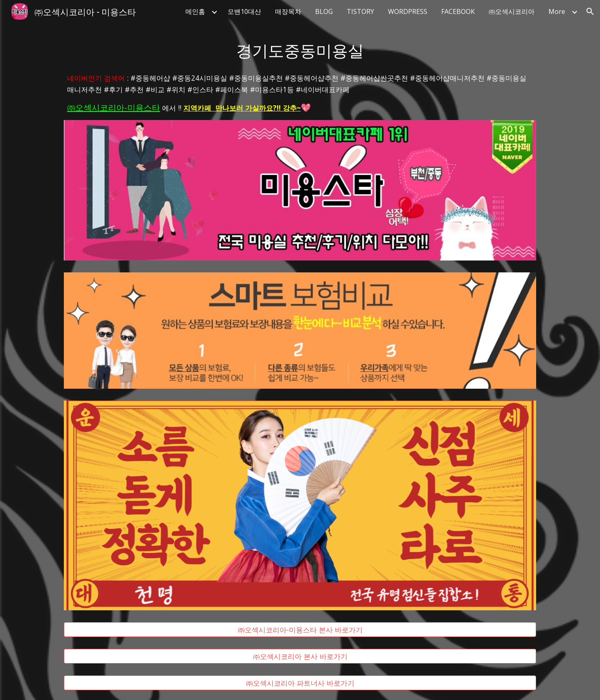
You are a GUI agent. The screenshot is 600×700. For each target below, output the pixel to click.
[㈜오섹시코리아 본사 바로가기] (300, 656)
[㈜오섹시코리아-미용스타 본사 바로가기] (300, 630)
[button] (590, 11)
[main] (300, 50)
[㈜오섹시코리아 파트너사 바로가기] (300, 683)
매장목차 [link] (288, 11)
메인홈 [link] (195, 11)
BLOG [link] (324, 11)
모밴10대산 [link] (244, 11)
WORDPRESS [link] (408, 11)
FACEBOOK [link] (458, 11)
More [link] (557, 11)
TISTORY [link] (360, 11)
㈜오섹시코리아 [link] (512, 11)
